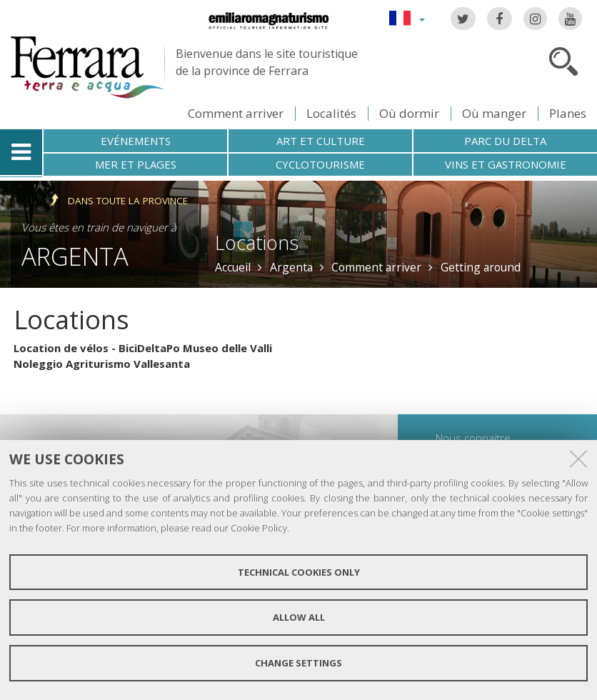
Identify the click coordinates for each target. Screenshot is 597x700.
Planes (568, 113)
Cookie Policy (259, 528)
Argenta (75, 256)
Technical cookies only (299, 572)
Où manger (494, 113)
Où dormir (409, 113)
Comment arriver (236, 113)
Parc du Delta (505, 141)
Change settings (298, 663)
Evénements (136, 141)
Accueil (233, 267)
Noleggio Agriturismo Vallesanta (102, 364)
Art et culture (321, 141)
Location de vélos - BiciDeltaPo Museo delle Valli (143, 348)
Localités (331, 113)
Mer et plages (136, 164)
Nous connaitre (473, 438)
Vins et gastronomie (506, 164)
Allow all (299, 617)
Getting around (481, 267)
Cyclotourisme (320, 164)
